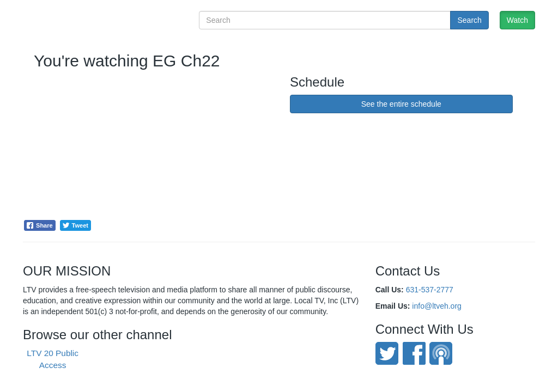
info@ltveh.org (436, 306)
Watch (517, 20)
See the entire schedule (401, 104)
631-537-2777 (430, 290)
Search (469, 20)
